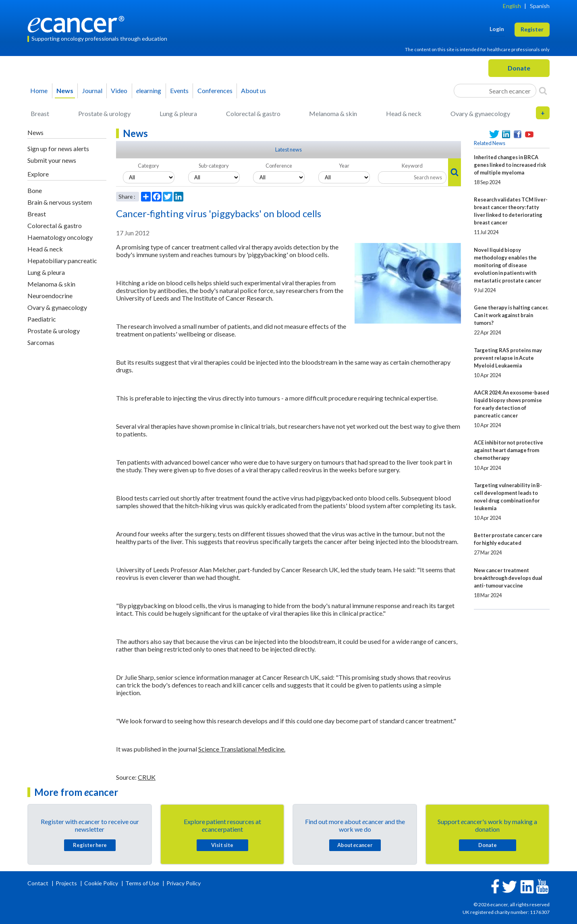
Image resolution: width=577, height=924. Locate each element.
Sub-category (214, 166)
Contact (38, 883)
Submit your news (52, 160)
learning (149, 90)
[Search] (543, 91)
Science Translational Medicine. (242, 749)
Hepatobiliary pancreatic (62, 261)
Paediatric (42, 319)
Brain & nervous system (60, 202)
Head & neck (404, 113)
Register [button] (532, 29)
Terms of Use (142, 883)
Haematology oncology (60, 237)
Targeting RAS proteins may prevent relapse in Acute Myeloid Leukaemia (508, 358)
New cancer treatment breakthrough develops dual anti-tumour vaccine (508, 578)
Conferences (215, 90)
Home (39, 90)
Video (119, 90)
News (65, 90)
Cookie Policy (101, 883)
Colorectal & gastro (253, 113)
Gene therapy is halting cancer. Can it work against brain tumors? (511, 315)
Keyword (412, 166)
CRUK (147, 777)
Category (148, 166)
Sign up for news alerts (58, 148)
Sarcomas (41, 342)
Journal (92, 90)
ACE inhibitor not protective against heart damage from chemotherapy (509, 450)
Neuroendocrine (50, 296)
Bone (35, 190)
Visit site (222, 845)
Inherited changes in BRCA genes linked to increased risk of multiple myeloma (510, 165)
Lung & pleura (178, 113)
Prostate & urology (104, 113)
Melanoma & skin (333, 113)
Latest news (288, 150)
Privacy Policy (184, 883)
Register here (90, 845)
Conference (279, 166)
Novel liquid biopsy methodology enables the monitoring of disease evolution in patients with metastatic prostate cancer (507, 265)
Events (179, 90)
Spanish (540, 6)
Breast (40, 113)
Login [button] (497, 29)
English (512, 6)
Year (344, 166)
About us (253, 90)
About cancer (355, 845)
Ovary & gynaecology (480, 113)
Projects (67, 883)
